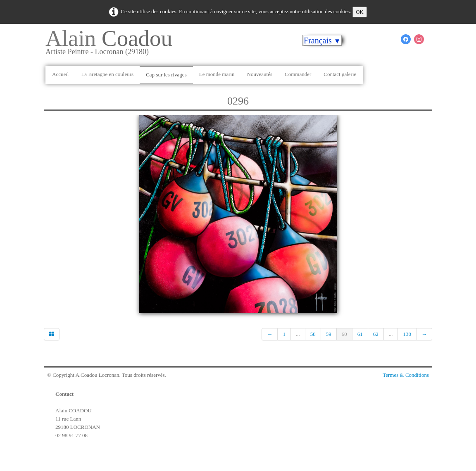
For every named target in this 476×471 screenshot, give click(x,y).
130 (407, 334)
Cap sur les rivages (166, 75)
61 (360, 334)
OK (360, 12)
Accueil (60, 74)
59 (329, 334)
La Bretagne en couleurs (107, 74)
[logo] (112, 45)
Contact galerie (340, 74)
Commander (298, 74)
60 (344, 334)
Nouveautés (260, 74)
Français (322, 40)
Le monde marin (217, 74)
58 (313, 334)
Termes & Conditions (406, 375)
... (298, 334)
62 (376, 334)
